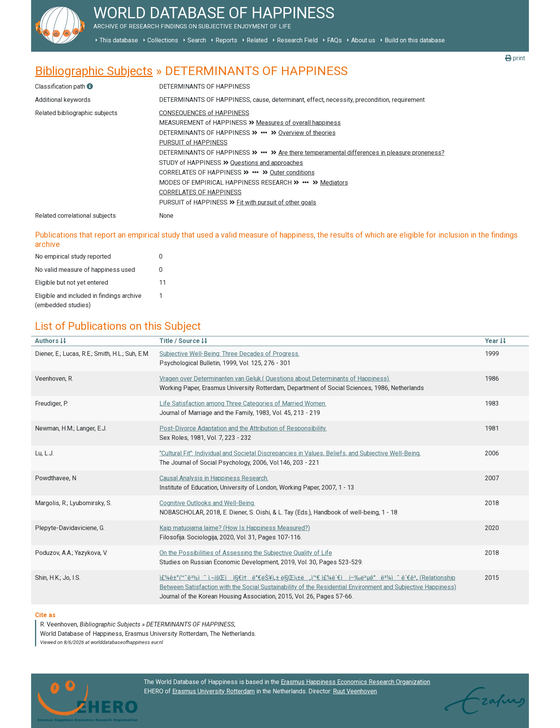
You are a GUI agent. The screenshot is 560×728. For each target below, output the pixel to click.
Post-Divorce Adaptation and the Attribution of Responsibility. (243, 428)
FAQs (334, 40)
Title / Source (183, 341)
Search (197, 40)
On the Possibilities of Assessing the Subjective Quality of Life (246, 553)
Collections (163, 40)
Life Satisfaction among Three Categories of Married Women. (243, 403)
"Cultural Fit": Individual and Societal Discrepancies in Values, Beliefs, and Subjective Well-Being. (290, 453)
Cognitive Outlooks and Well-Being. (207, 503)
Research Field (297, 40)
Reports (226, 40)
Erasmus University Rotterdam (213, 691)
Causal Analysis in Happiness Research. (214, 478)
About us (363, 40)
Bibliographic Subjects (94, 71)
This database (119, 40)
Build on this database (415, 40)
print (515, 58)
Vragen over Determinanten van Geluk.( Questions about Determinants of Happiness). (275, 379)
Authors (50, 341)
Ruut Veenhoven (355, 691)
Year (495, 341)
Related (257, 40)
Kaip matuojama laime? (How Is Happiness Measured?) (235, 528)
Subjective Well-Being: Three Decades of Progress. (229, 354)
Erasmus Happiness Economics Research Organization (355, 682)
